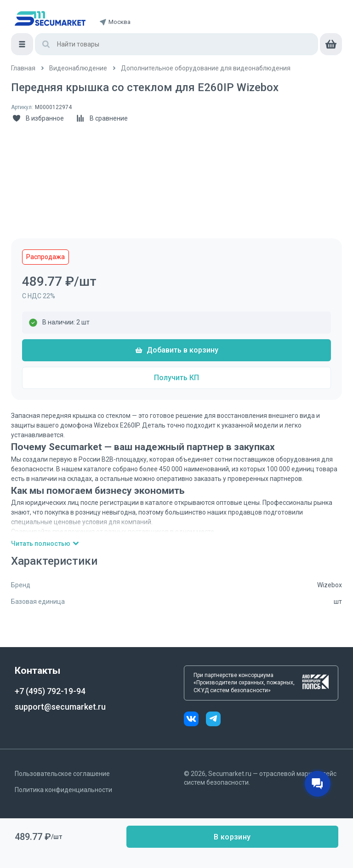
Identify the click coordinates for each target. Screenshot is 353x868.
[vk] (195, 720)
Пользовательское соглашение (62, 774)
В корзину (232, 837)
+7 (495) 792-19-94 (50, 691)
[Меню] (22, 44)
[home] (50, 18)
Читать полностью (45, 544)
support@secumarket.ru (60, 707)
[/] (23, 68)
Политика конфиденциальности (63, 790)
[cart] (331, 44)
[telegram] (213, 720)
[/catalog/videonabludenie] (78, 68)
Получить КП (176, 378)
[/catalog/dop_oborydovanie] (206, 68)
